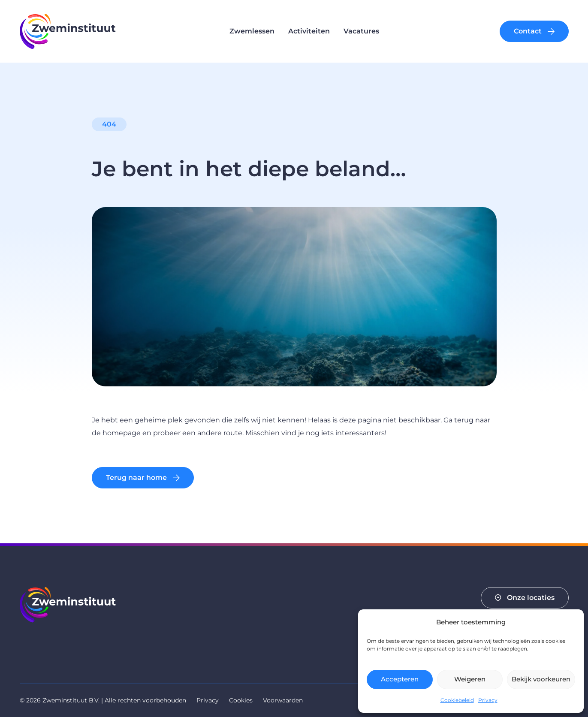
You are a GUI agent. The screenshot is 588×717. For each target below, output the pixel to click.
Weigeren (470, 679)
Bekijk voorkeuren (541, 679)
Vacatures (361, 31)
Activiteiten (309, 31)
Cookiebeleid (457, 700)
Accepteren (400, 679)
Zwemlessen (252, 31)
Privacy (488, 700)
